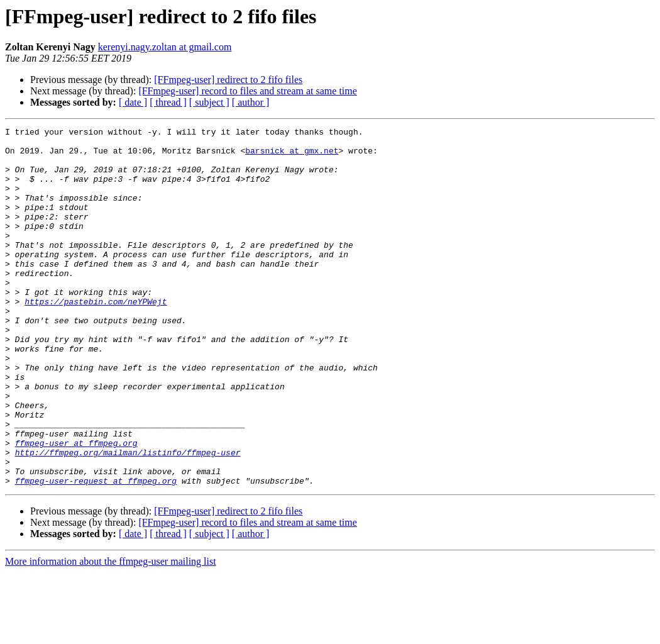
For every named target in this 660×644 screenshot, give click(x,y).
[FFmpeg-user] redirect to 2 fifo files (228, 80)
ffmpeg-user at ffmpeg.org (76, 507)
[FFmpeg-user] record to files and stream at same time (247, 91)
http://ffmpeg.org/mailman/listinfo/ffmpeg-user (128, 518)
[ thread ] (168, 102)
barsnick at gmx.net (292, 156)
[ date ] (133, 102)
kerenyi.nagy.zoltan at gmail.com (165, 47)
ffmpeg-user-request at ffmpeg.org (96, 552)
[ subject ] (209, 102)
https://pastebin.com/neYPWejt (96, 337)
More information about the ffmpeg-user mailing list (111, 633)
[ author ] (251, 102)
